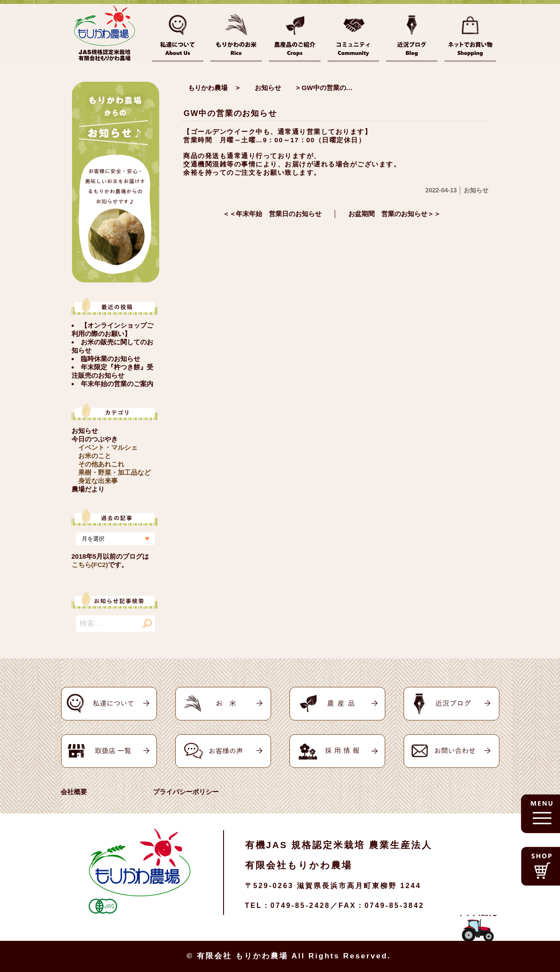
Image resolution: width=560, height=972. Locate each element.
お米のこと (95, 456)
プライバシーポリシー (186, 792)
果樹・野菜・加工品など (114, 472)
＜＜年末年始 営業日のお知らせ (272, 214)
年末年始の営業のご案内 (117, 384)
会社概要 (74, 792)
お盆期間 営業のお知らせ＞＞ (394, 214)
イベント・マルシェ (108, 447)
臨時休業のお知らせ (110, 359)
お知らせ (85, 431)
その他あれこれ (101, 464)
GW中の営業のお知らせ (230, 113)
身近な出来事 (98, 481)
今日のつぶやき (95, 439)
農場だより (88, 489)
